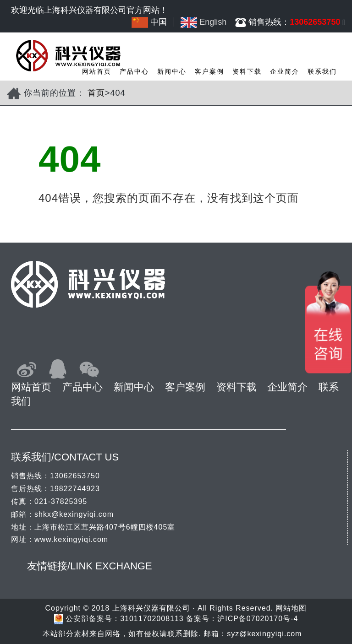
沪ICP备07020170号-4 (258, 619)
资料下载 (247, 71)
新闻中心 (172, 71)
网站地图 (291, 608)
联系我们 (322, 71)
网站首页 (97, 71)
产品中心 (134, 71)
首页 (96, 93)
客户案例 (209, 71)
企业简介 (285, 71)
